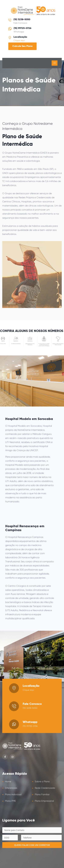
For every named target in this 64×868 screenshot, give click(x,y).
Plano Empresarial (44, 801)
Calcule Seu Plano (22, 46)
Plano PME (10, 801)
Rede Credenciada (45, 788)
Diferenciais (11, 788)
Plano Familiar (42, 795)
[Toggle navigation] (55, 63)
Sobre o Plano (42, 782)
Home (8, 782)
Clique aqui (19, 41)
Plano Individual (13, 795)
